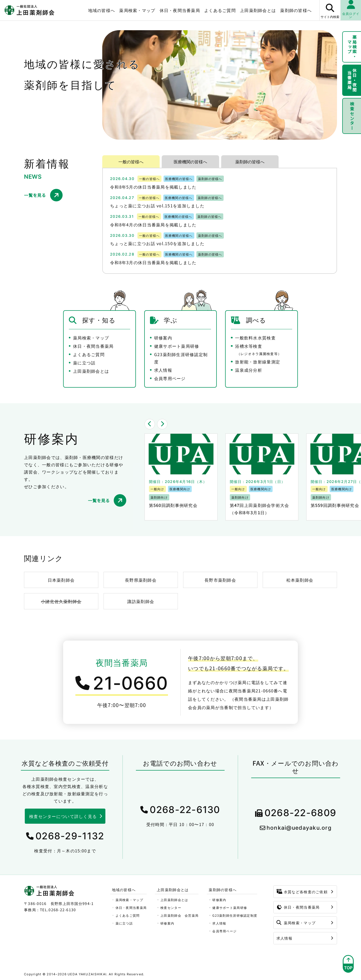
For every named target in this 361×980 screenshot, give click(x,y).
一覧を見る (35, 195)
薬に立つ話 (84, 363)
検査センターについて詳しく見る (63, 816)
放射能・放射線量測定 (258, 362)
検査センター (352, 116)
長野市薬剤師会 (220, 580)
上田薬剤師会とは (258, 10)
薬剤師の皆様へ (296, 10)
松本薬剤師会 (300, 580)
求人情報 (163, 370)
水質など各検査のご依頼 (302, 892)
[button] (150, 424)
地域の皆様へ (102, 10)
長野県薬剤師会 (141, 580)
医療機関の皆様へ (190, 162)
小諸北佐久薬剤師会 (61, 601)
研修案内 (163, 338)
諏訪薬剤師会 (141, 601)
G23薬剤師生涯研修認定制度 (181, 358)
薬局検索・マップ (137, 10)
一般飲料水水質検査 (255, 338)
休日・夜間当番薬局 (180, 10)
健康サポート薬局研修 (177, 346)
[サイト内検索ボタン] (330, 10)
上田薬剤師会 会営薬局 (179, 915)
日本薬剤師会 (61, 580)
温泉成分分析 (249, 370)
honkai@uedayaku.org (299, 828)
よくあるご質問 (220, 10)
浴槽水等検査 (258, 349)
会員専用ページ (170, 378)
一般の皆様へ (131, 162)
